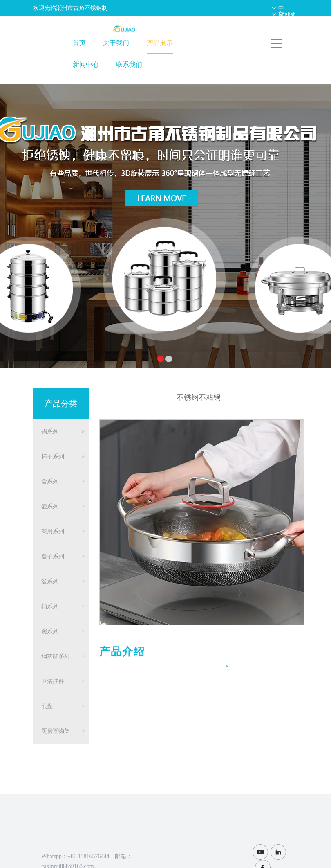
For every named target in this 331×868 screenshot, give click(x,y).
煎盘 (47, 706)
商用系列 (53, 531)
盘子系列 (53, 556)
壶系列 (50, 506)
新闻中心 (86, 64)
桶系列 (50, 606)
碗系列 (50, 631)
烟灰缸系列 (56, 656)
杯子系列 (53, 457)
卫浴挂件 (53, 681)
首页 (79, 43)
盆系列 (50, 581)
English (287, 14)
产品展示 (160, 43)
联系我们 (129, 64)
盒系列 (50, 481)
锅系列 (50, 432)
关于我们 (116, 43)
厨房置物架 (56, 731)
